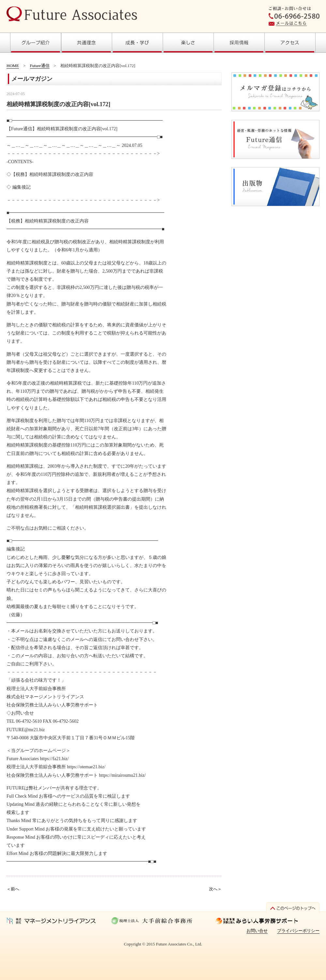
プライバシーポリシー (298, 931)
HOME (13, 66)
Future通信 (40, 66)
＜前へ (13, 889)
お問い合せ (257, 931)
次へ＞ (215, 889)
